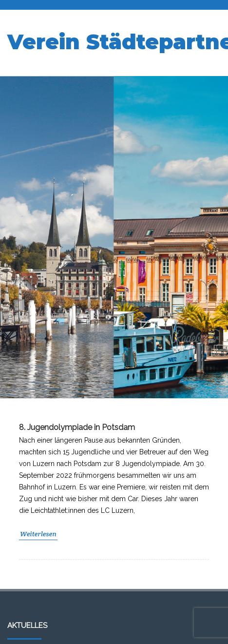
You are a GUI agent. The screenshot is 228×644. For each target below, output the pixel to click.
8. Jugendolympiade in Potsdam (77, 427)
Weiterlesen (38, 534)
